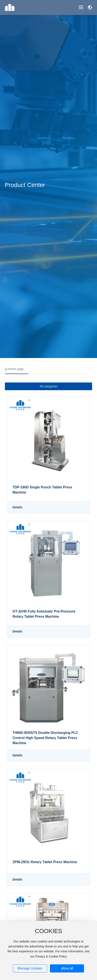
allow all (67, 968)
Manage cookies (30, 968)
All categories (48, 386)
